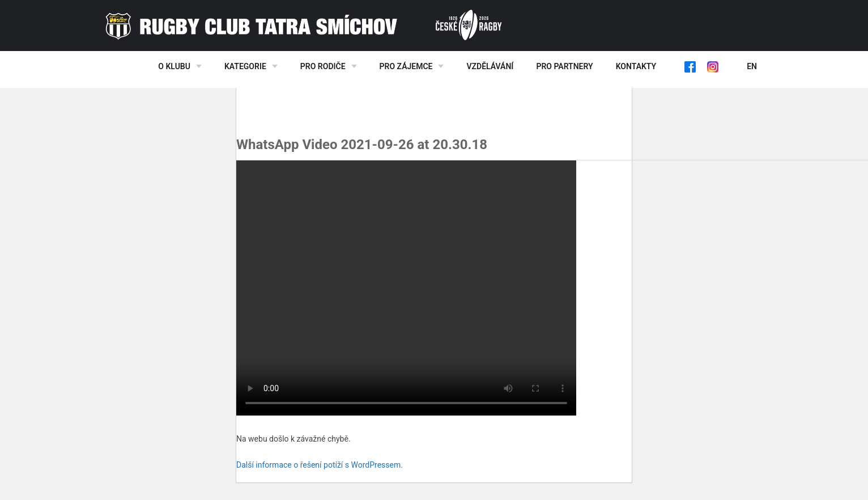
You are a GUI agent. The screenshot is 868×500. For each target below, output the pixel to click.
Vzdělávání (490, 66)
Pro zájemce (406, 66)
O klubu (174, 66)
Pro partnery (564, 66)
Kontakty (636, 66)
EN (752, 66)
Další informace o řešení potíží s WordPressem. (320, 465)
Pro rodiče (323, 66)
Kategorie (245, 66)
